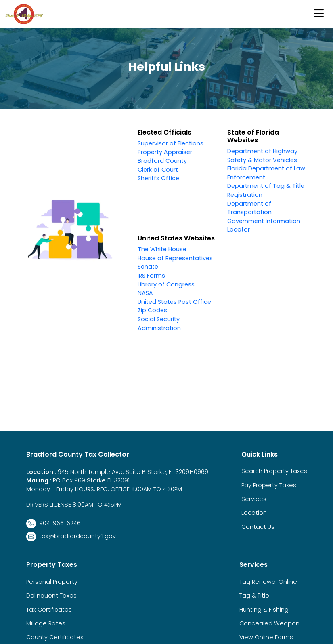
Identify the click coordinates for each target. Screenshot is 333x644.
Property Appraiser (165, 152)
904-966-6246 (53, 524)
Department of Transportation (249, 208)
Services (254, 499)
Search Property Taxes (274, 471)
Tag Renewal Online (268, 582)
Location (254, 513)
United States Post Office (174, 302)
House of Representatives (175, 258)
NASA (145, 293)
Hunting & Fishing (264, 610)
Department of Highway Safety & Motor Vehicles (262, 156)
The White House (162, 249)
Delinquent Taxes (51, 596)
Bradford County (162, 161)
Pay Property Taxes (269, 485)
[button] (319, 14)
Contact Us (258, 527)
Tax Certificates (49, 610)
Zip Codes (152, 310)
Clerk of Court (158, 170)
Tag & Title (254, 596)
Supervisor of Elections (171, 143)
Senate (148, 267)
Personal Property (52, 582)
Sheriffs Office (158, 178)
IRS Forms (151, 276)
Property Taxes (52, 565)
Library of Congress (166, 284)
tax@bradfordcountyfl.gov (71, 537)
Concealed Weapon (269, 623)
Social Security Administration (159, 324)
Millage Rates (46, 623)
